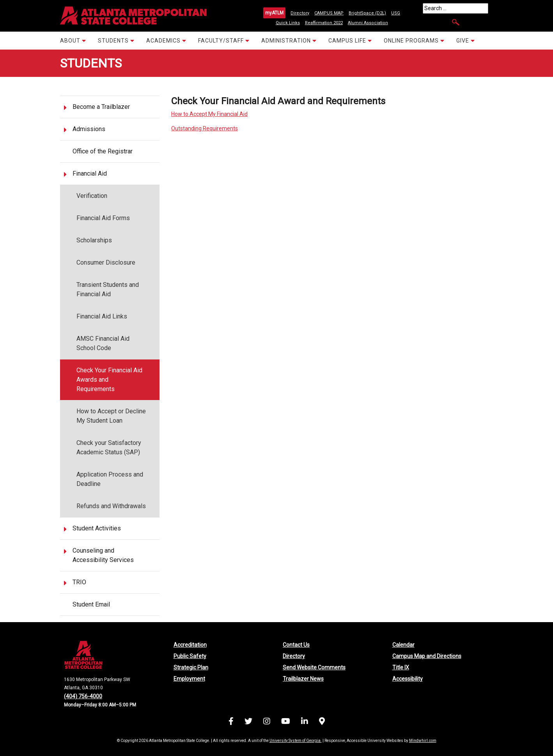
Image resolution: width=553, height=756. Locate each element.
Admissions (89, 129)
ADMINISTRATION (289, 40)
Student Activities (97, 528)
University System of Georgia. (296, 741)
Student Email (91, 604)
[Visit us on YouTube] (286, 722)
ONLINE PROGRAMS (414, 40)
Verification (92, 196)
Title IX (401, 667)
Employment (189, 679)
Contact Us (296, 645)
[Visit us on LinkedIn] (305, 722)
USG (396, 13)
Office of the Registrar (103, 151)
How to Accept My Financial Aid (209, 114)
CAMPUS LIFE (350, 40)
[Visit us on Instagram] (267, 722)
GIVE (466, 40)
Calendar (403, 645)
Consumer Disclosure (106, 262)
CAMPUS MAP (329, 13)
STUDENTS (116, 40)
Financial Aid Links (102, 316)
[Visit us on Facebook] (231, 722)
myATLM (274, 13)
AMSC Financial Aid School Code (103, 343)
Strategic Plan (191, 667)
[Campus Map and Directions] (322, 722)
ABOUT (73, 40)
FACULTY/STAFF (224, 40)
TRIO (79, 582)
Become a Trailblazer (101, 107)
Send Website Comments (314, 667)
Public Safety (190, 656)
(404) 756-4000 (83, 696)
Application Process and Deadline (110, 479)
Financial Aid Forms (103, 218)
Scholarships (94, 240)
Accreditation (190, 645)
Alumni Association (368, 23)
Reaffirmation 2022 (324, 23)
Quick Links (288, 23)
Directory (300, 13)
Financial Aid (90, 173)
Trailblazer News (303, 679)
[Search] (456, 8)
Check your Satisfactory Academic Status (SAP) (109, 447)
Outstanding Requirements (205, 128)
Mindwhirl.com (423, 741)
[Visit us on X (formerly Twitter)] (248, 722)
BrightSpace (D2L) (367, 13)
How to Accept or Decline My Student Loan (111, 416)
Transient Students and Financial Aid (108, 289)
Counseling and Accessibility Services (103, 555)
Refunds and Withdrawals (111, 506)
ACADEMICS (166, 40)
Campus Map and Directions (427, 656)
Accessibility (408, 679)
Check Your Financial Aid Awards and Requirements (109, 380)
